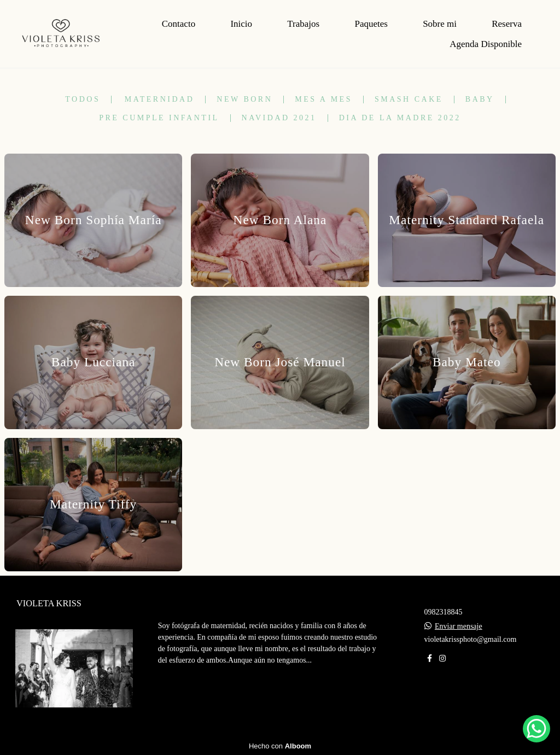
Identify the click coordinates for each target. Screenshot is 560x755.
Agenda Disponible (486, 44)
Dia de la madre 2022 (400, 118)
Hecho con (280, 746)
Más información (208, 693)
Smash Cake (409, 100)
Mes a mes (323, 100)
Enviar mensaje (459, 627)
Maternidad (160, 100)
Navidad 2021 (279, 118)
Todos (83, 100)
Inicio (241, 24)
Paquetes (371, 24)
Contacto (179, 24)
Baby (480, 100)
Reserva (507, 24)
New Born (244, 100)
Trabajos (303, 24)
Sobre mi (440, 24)
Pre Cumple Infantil (159, 118)
